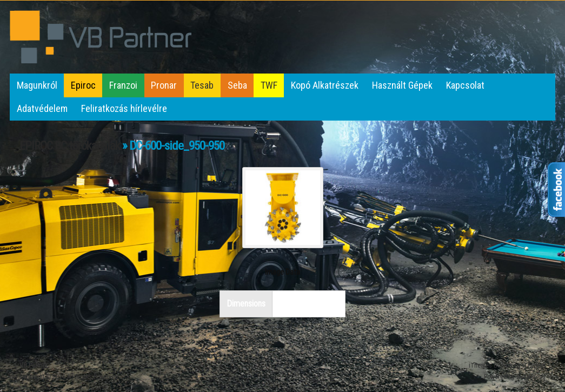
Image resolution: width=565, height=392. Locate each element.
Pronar (164, 85)
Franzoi (123, 85)
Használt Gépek (402, 85)
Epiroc (83, 85)
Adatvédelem (42, 108)
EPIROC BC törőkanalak (70, 146)
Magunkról (37, 85)
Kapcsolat (465, 85)
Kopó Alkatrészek (325, 85)
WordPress (531, 377)
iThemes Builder (491, 366)
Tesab (202, 85)
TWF (269, 85)
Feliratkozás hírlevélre (124, 108)
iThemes (534, 366)
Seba (237, 85)
